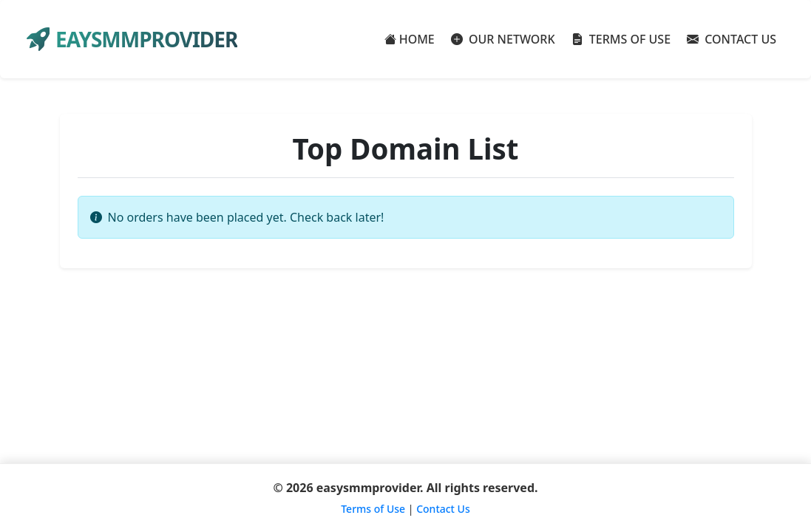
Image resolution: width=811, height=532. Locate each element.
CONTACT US (732, 39)
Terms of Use (373, 509)
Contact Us (443, 509)
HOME (410, 39)
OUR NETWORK (503, 39)
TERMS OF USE (621, 39)
